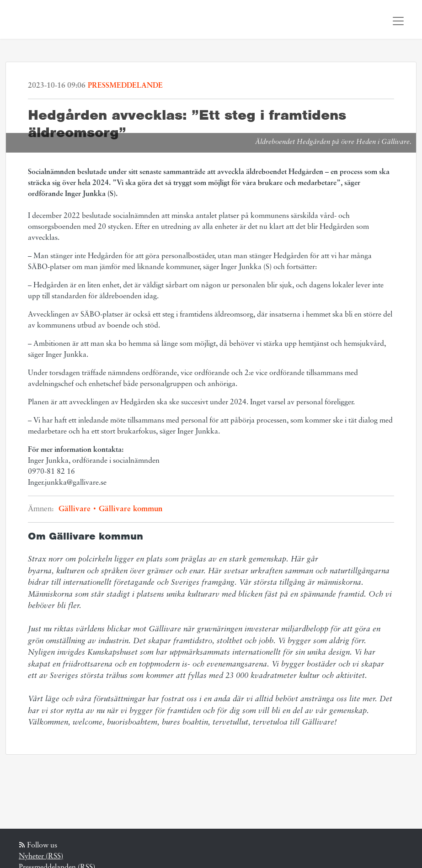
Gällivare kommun (129, 509)
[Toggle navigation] (398, 21)
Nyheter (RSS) (41, 857)
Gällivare (77, 509)
